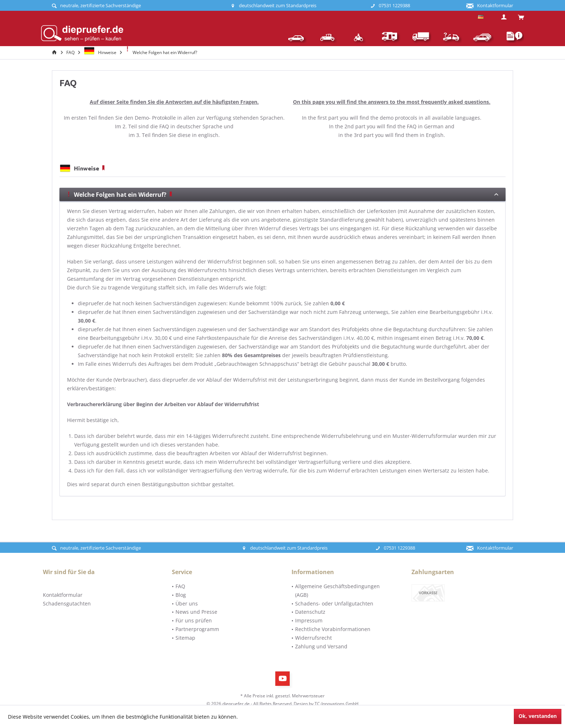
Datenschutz (310, 612)
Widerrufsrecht (313, 638)
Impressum (309, 620)
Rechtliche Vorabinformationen (333, 629)
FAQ (180, 586)
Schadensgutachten (67, 603)
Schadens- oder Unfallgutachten (334, 603)
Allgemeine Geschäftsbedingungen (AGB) (337, 591)
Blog (181, 595)
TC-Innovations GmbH (337, 704)
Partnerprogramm (197, 629)
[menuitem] (518, 18)
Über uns (187, 603)
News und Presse (196, 612)
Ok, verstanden (538, 716)
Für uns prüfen (194, 620)
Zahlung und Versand (321, 646)
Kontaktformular (63, 595)
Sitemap (185, 638)
